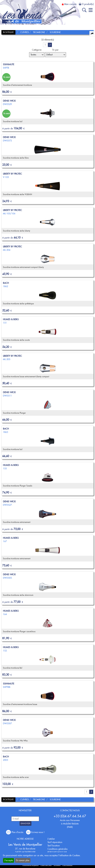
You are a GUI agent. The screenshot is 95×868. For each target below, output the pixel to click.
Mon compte (70, 4)
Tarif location (54, 846)
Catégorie (37, 50)
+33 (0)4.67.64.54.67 (70, 816)
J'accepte (9, 860)
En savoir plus (23, 860)
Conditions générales (58, 849)
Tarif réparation (55, 842)
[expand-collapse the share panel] (92, 34)
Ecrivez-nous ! (35, 832)
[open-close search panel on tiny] (84, 10)
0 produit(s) (88, 4)
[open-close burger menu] (91, 10)
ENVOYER (26, 823)
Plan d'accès (15, 832)
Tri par (55, 50)
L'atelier (51, 839)
